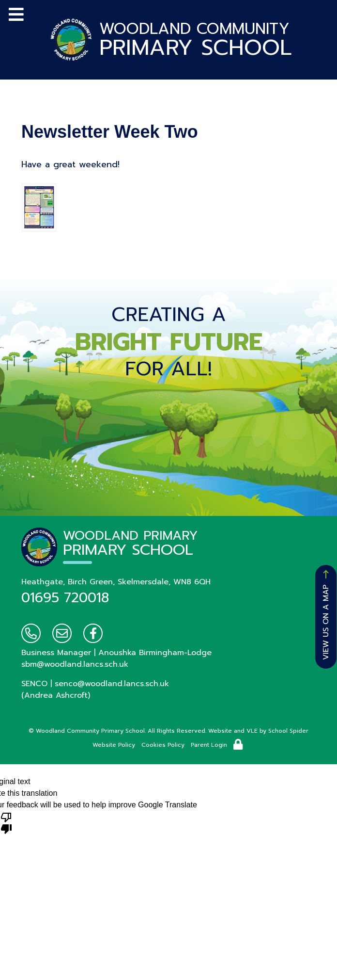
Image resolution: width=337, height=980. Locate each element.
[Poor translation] (6, 822)
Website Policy (114, 745)
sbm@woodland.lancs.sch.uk (75, 664)
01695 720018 (65, 598)
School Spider (288, 731)
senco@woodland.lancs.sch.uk (112, 684)
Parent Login (209, 745)
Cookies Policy (163, 745)
